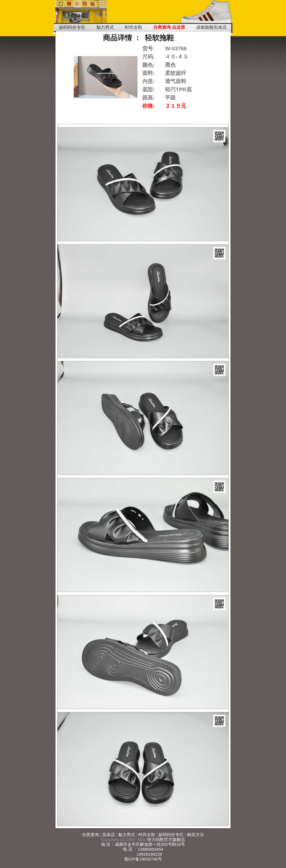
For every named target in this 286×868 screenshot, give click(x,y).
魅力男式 (127, 835)
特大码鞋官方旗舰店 (166, 840)
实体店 (109, 835)
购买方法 (196, 835)
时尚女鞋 (147, 835)
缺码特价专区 (171, 835)
